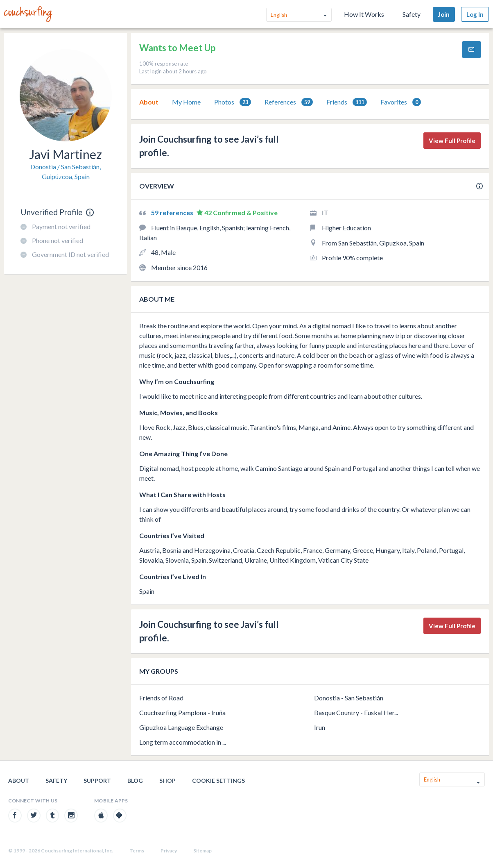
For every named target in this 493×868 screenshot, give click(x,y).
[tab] (149, 102)
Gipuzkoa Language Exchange (181, 727)
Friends (347, 102)
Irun (320, 727)
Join (444, 14)
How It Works (364, 14)
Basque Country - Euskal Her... (356, 712)
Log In (475, 14)
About (149, 102)
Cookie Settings (218, 781)
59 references (173, 212)
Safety (412, 14)
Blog (135, 781)
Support (97, 781)
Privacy (169, 851)
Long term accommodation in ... (183, 742)
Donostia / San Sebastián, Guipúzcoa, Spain (66, 172)
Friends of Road (161, 698)
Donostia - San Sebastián (349, 698)
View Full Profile (452, 141)
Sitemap (202, 851)
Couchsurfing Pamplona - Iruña (182, 712)
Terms (137, 851)
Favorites (401, 102)
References (289, 102)
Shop (167, 781)
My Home (186, 102)
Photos (233, 102)
